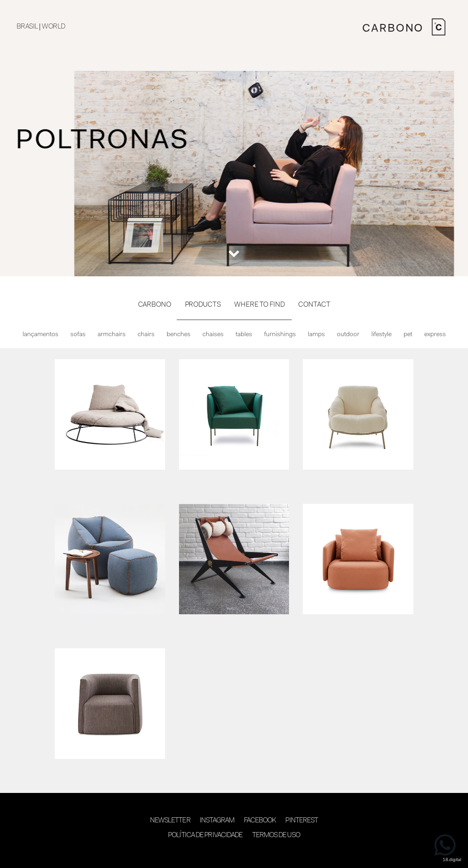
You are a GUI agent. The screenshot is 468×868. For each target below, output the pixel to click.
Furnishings (280, 335)
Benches (179, 335)
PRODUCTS (203, 305)
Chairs (146, 335)
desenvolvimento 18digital (234, 853)
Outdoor (348, 335)
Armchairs (112, 335)
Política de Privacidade (205, 836)
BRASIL (27, 27)
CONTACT (314, 305)
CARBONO (155, 305)
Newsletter (170, 821)
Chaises (213, 335)
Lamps (316, 335)
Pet (408, 335)
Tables (244, 335)
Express (435, 335)
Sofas (78, 335)
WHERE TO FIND (259, 305)
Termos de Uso (276, 836)
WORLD (53, 27)
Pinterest (302, 821)
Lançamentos (40, 335)
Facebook (260, 821)
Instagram (217, 821)
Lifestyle (381, 335)
